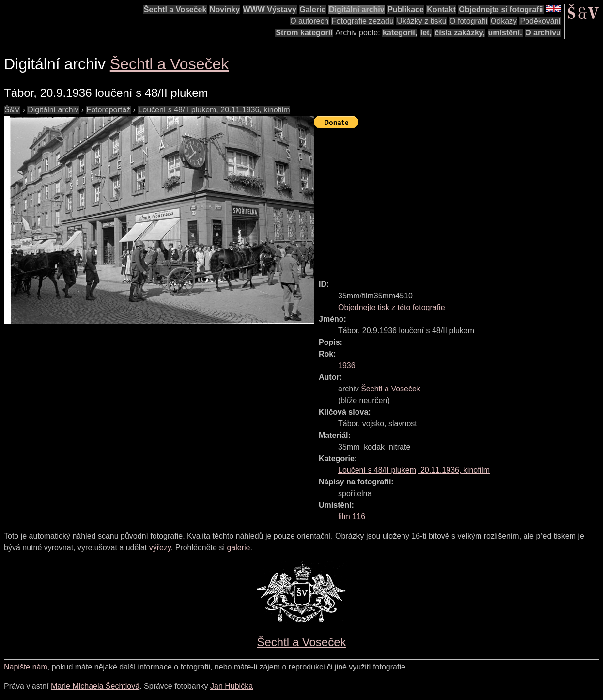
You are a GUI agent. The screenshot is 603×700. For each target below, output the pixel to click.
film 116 (352, 517)
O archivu (543, 33)
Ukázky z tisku (421, 21)
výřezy (160, 548)
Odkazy (504, 21)
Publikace (406, 9)
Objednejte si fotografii (501, 9)
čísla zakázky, (460, 33)
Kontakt (441, 9)
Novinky (225, 9)
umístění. (505, 33)
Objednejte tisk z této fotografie (392, 307)
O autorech (309, 21)
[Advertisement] (458, 200)
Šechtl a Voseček (175, 9)
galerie (238, 548)
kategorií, (400, 33)
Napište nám (26, 667)
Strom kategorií (304, 33)
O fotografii (468, 21)
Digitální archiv (357, 9)
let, (426, 33)
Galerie (312, 9)
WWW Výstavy (270, 9)
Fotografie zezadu (363, 21)
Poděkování (540, 21)
